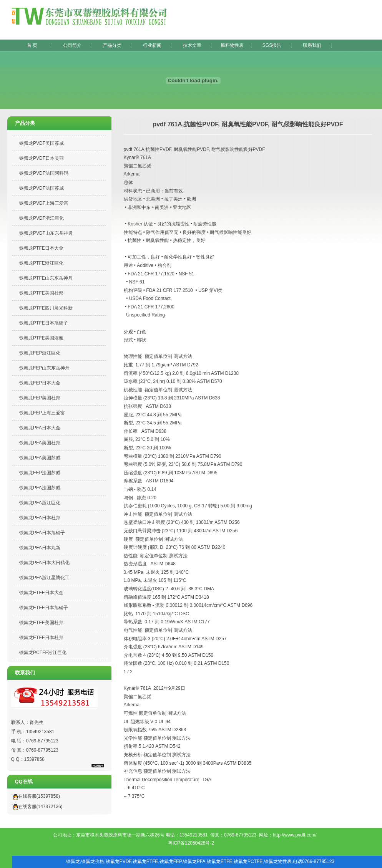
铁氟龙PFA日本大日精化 (44, 563)
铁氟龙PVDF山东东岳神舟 (46, 233)
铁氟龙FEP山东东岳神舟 (44, 368)
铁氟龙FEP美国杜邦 (40, 398)
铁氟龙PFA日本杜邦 (40, 518)
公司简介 (72, 45)
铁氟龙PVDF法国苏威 (42, 188)
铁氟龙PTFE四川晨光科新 (46, 308)
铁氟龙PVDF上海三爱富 (44, 203)
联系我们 (312, 45)
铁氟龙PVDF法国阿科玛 (44, 173)
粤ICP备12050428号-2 (191, 843)
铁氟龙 (73, 861)
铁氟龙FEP (171, 861)
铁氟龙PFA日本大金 (40, 428)
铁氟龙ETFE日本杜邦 (41, 638)
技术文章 (192, 45)
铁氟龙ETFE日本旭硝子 (44, 608)
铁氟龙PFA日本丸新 (40, 548)
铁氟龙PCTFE (248, 861)
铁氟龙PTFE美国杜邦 (41, 293)
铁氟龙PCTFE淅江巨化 (43, 653)
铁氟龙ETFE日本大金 (41, 593)
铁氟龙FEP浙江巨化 (40, 353)
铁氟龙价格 (93, 861)
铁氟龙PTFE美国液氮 (41, 338)
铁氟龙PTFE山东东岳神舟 (46, 278)
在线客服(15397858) (35, 796)
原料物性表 (232, 45)
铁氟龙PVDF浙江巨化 (42, 218)
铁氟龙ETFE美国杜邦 (41, 623)
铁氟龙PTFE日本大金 (41, 248)
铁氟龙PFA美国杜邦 (40, 443)
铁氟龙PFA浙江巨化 (40, 503)
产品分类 (112, 45)
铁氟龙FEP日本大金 (40, 383)
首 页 (32, 45)
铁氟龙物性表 (278, 861)
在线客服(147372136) (36, 807)
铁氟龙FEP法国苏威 (40, 473)
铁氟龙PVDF (119, 861)
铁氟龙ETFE (220, 861)
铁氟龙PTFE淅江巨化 (41, 263)
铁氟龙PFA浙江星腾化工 (44, 578)
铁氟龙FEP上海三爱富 (42, 413)
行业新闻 (152, 45)
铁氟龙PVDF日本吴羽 (42, 158)
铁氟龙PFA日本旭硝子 (42, 533)
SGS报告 (272, 45)
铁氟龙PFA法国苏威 (40, 488)
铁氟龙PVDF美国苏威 (42, 143)
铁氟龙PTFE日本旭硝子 (44, 323)
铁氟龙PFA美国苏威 (40, 458)
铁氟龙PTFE (145, 861)
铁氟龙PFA (194, 861)
